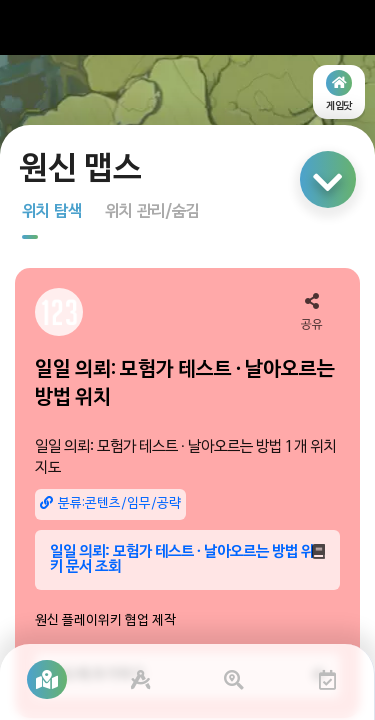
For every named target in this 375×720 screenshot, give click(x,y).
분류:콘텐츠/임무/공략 (110, 503)
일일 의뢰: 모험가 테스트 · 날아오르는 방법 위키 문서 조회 (187, 559)
